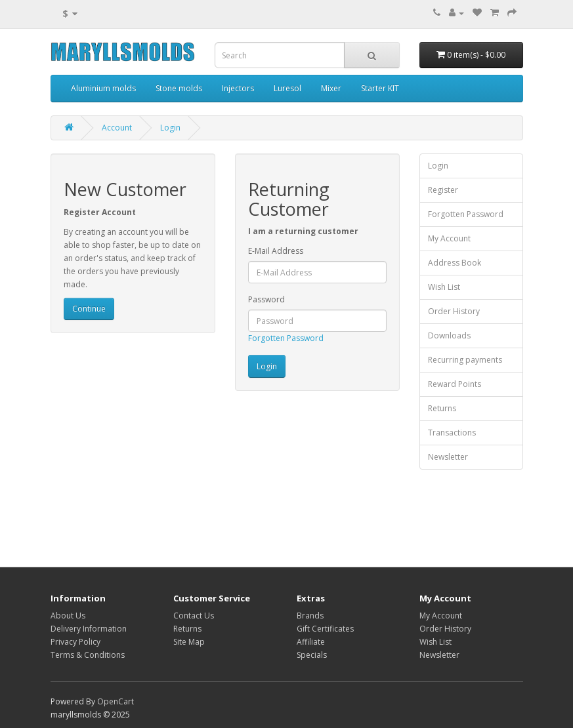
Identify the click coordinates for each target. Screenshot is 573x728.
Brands (310, 616)
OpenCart (116, 701)
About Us (68, 616)
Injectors (238, 88)
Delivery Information (89, 629)
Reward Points (455, 384)
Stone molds (179, 88)
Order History (454, 311)
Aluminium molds (103, 88)
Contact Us (194, 616)
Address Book (455, 263)
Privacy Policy (75, 642)
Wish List (444, 287)
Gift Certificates (325, 629)
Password (266, 299)
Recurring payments (465, 360)
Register (443, 190)
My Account (449, 238)
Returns (442, 408)
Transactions (452, 433)
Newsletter (448, 457)
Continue (89, 309)
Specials (312, 655)
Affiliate (311, 642)
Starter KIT (380, 88)
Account (117, 128)
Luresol (287, 88)
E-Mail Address (276, 251)
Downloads (449, 335)
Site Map (189, 642)
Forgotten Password (286, 338)
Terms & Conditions (88, 655)
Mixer (331, 88)
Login (170, 128)
